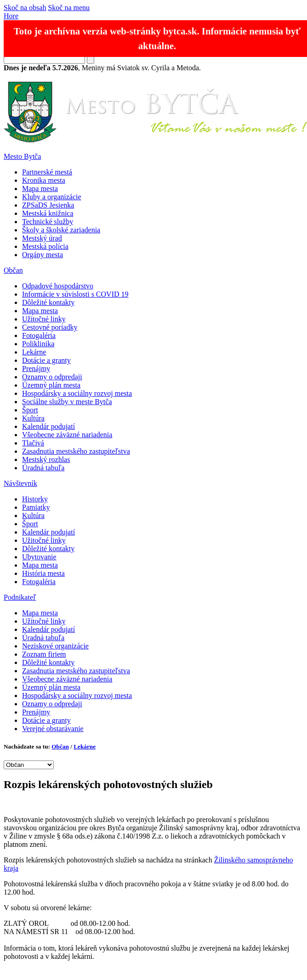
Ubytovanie (39, 557)
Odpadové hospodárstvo (58, 286)
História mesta (43, 573)
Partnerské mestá (47, 172)
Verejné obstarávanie (53, 729)
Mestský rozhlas (46, 459)
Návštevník (20, 483)
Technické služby (48, 222)
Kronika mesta (44, 180)
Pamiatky (36, 507)
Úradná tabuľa (43, 468)
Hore (11, 16)
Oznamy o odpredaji (52, 377)
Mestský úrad (42, 238)
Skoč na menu (69, 8)
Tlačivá (33, 443)
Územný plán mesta (51, 385)
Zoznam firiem (44, 654)
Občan (13, 270)
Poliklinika (38, 344)
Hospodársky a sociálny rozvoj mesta (77, 393)
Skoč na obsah (25, 8)
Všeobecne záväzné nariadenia (67, 435)
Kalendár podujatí (48, 426)
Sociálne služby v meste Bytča (67, 402)
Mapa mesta (40, 189)
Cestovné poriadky (50, 327)
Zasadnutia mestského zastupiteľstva (76, 451)
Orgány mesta (43, 255)
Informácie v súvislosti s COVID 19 (75, 294)
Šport (30, 410)
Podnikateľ (20, 597)
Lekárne (34, 352)
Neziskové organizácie (55, 646)
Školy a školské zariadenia (61, 230)
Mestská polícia (45, 246)
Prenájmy (36, 369)
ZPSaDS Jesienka (48, 205)
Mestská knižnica (48, 213)
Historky (35, 499)
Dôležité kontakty (48, 302)
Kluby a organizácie (52, 197)
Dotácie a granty (46, 360)
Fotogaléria (39, 335)
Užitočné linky (44, 319)
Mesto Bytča (22, 156)
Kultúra (33, 418)
